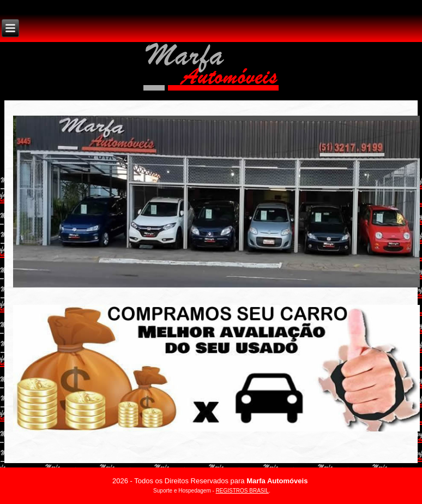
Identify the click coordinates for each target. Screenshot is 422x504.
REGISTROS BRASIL (242, 491)
